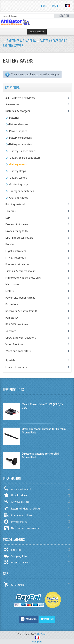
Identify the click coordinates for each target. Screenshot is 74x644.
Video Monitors (14, 344)
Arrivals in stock (16, 502)
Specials (10, 360)
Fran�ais (37, 640)
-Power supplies (17, 131)
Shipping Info (15, 556)
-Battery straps (17, 171)
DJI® (8, 218)
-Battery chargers (18, 124)
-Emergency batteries (21, 191)
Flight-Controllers (16, 251)
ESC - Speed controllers (19, 238)
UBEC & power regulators (21, 338)
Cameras (11, 211)
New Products (16, 495)
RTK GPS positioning (17, 324)
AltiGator (42, 634)
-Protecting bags (18, 184)
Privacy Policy (15, 522)
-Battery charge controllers (24, 158)
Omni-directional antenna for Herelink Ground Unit (44, 431)
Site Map (13, 550)
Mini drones (12, 284)
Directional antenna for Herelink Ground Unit (41, 455)
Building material (15, 204)
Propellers (12, 304)
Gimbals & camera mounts (21, 271)
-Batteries (14, 118)
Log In (55, 6)
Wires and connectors (18, 351)
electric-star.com (17, 562)
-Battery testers (17, 178)
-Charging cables (18, 198)
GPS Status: (14, 584)
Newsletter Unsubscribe (21, 528)
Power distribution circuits (20, 298)
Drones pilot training (17, 224)
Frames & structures (17, 264)
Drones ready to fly (17, 231)
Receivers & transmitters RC (22, 311)
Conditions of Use (18, 515)
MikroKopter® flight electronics (24, 278)
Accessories (12, 104)
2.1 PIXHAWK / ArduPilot (20, 98)
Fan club (10, 244)
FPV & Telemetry (16, 258)
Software (11, 331)
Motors (10, 291)
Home (44, 6)
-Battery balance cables (22, 151)
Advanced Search (18, 489)
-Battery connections (20, 138)
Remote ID (12, 318)
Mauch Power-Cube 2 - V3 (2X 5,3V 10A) (42, 406)
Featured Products (16, 367)
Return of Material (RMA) (22, 508)
